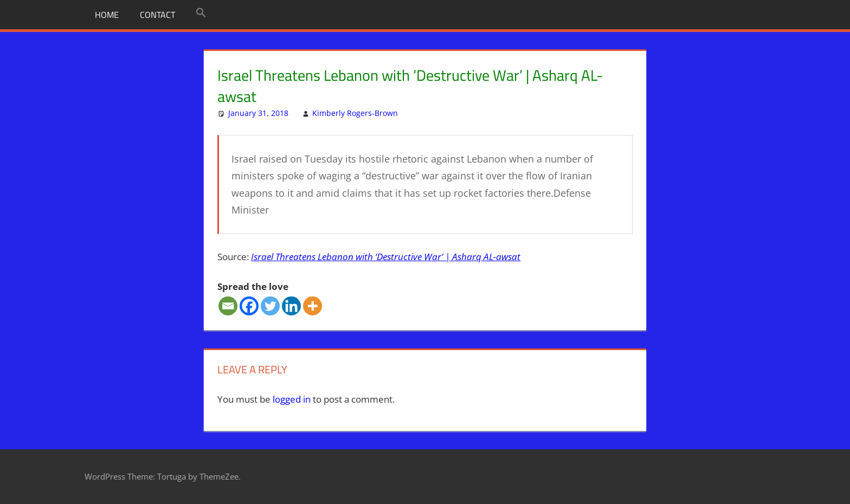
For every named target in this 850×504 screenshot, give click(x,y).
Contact (157, 15)
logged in (292, 399)
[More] (313, 306)
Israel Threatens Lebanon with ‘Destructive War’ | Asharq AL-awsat (386, 257)
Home (107, 15)
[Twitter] (270, 306)
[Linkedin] (291, 306)
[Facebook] (249, 306)
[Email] (228, 306)
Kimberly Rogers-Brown (355, 113)
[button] (201, 13)
